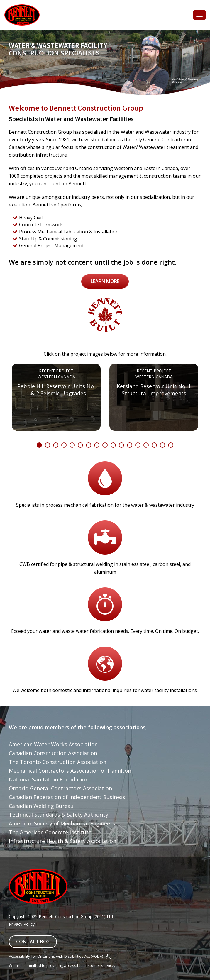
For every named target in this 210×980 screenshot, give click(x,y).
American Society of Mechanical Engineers (62, 823)
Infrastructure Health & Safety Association (62, 841)
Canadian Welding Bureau (41, 806)
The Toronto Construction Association (57, 762)
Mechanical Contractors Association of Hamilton (70, 771)
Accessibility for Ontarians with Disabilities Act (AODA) (56, 956)
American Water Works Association (53, 744)
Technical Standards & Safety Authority (59, 815)
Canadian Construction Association (53, 753)
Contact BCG (33, 942)
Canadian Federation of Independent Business (67, 797)
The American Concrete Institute (50, 832)
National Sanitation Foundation (49, 779)
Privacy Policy (22, 924)
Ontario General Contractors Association (60, 788)
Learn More (105, 281)
